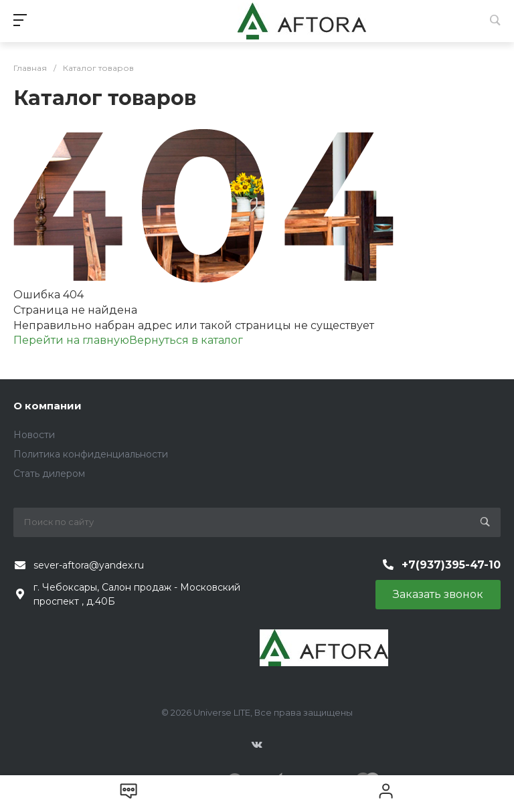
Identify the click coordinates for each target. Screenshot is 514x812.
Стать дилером (49, 474)
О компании (48, 406)
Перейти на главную (71, 340)
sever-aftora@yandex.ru (89, 565)
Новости (34, 435)
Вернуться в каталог (186, 340)
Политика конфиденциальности (91, 454)
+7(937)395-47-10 (451, 565)
